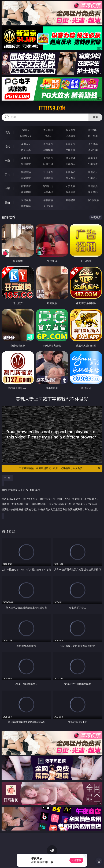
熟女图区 (70, 178)
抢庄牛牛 (93, 136)
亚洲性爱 (26, 158)
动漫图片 (93, 172)
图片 (7, 175)
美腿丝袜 (26, 178)
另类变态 (93, 164)
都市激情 (26, 186)
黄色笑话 (70, 192)
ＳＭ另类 (93, 150)
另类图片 (93, 178)
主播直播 (70, 150)
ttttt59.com (52, 108)
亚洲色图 (48, 172)
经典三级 (48, 164)
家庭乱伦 (48, 186)
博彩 (7, 133)
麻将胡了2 (26, 136)
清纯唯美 (48, 178)
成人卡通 (70, 158)
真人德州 (48, 130)
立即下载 (76, 860)
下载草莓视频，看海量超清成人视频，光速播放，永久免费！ (60, 468)
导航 (7, 203)
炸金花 (48, 136)
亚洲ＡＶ (26, 144)
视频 (7, 147)
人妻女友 (70, 186)
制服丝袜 (26, 164)
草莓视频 (70, 200)
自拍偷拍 (48, 144)
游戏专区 (93, 130)
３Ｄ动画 (93, 144)
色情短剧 (48, 206)
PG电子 (26, 130)
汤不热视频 (93, 200)
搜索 (95, 117)
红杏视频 (26, 206)
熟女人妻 (26, 150)
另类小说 (48, 192)
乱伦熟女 (70, 164)
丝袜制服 (48, 150)
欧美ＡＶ (70, 144)
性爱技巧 (93, 192)
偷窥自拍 (26, 172)
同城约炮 (26, 200)
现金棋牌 (70, 136)
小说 (7, 189)
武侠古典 (93, 186)
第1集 (7, 478)
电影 (7, 161)
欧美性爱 (93, 158)
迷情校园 (26, 192)
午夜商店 (48, 200)
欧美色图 (70, 172)
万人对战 (70, 130)
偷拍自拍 (48, 158)
